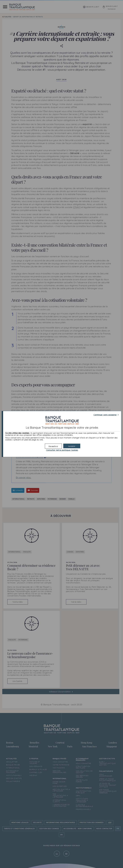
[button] (72, 446)
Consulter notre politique (62, 450)
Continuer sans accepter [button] (105, 415)
